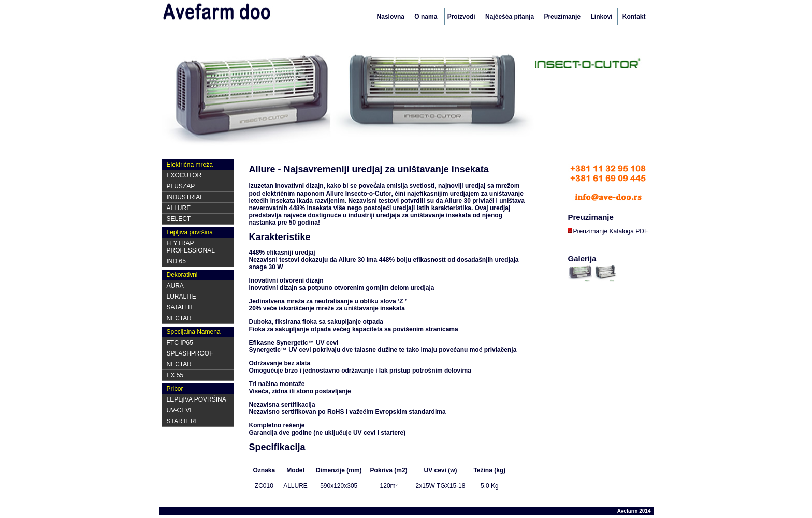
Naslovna (391, 17)
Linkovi (601, 17)
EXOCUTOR (184, 175)
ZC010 (264, 486)
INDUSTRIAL (185, 197)
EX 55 (175, 375)
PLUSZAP (181, 186)
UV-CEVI (179, 410)
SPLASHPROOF (190, 353)
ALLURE (179, 208)
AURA (175, 286)
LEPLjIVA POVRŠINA (197, 399)
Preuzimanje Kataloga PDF (608, 231)
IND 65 (176, 261)
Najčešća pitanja (510, 17)
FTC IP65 (180, 343)
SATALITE (181, 307)
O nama (426, 17)
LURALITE (182, 297)
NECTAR (179, 318)
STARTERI (182, 421)
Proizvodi (461, 17)
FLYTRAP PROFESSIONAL (191, 247)
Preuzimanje (562, 17)
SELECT (179, 219)
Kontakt (634, 17)
